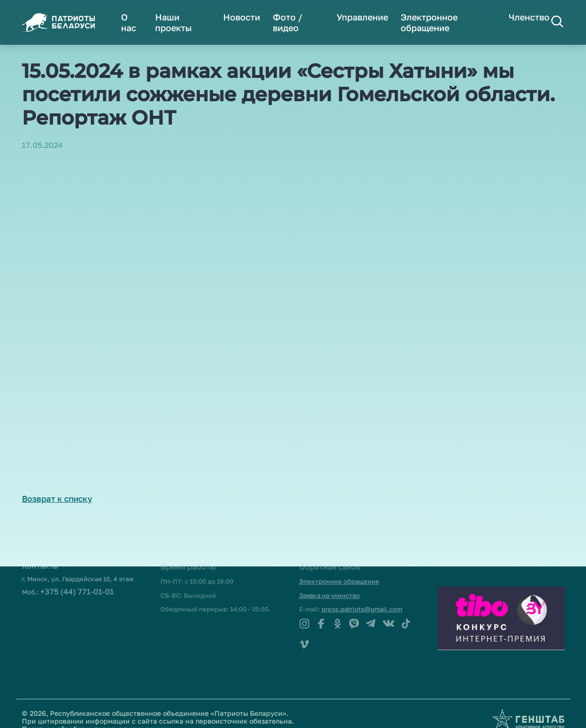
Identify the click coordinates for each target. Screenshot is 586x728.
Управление (362, 17)
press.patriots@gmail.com (362, 600)
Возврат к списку (57, 499)
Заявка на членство (329, 586)
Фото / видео (288, 22)
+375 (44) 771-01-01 (77, 582)
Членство (529, 17)
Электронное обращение (429, 22)
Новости (242, 17)
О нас (129, 22)
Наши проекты (173, 22)
